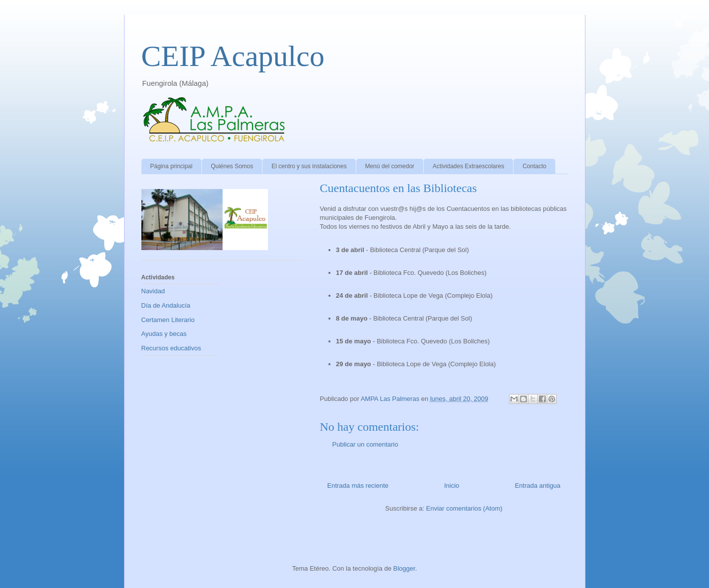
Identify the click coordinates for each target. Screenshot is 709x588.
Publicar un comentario (365, 444)
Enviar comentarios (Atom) (464, 508)
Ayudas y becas (164, 334)
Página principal (171, 166)
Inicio (451, 486)
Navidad (153, 291)
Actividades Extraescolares (468, 166)
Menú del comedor (390, 166)
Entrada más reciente (358, 486)
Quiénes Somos (232, 166)
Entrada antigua (538, 486)
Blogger (404, 568)
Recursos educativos (171, 348)
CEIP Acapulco (233, 56)
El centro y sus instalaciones (309, 166)
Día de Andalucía (166, 305)
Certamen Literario (168, 320)
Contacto (534, 166)
